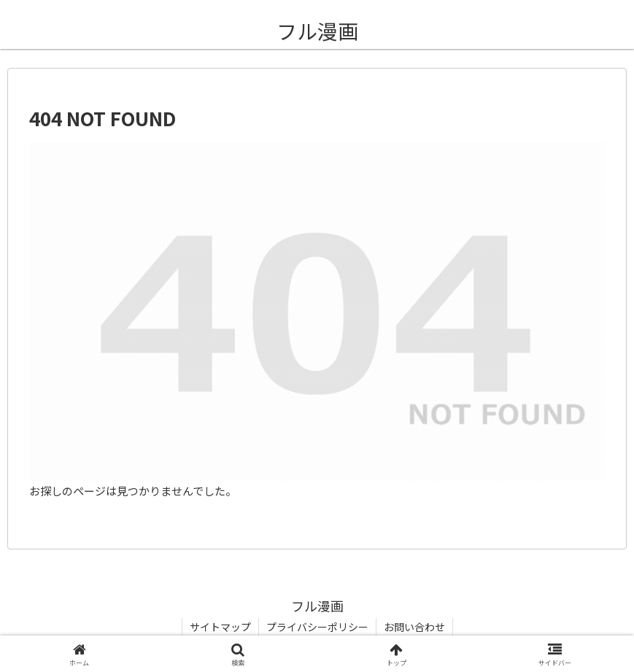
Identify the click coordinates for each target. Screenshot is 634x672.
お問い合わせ (414, 627)
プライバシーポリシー (317, 627)
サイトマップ (220, 627)
